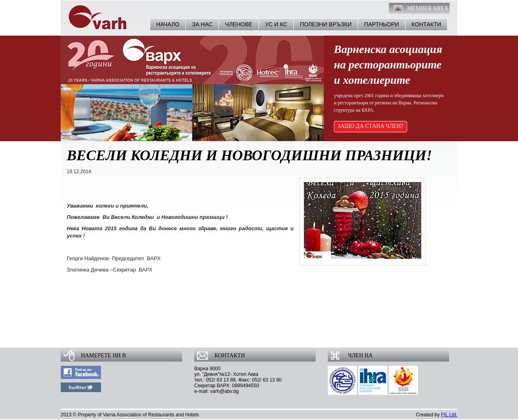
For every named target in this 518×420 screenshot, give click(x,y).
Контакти (426, 24)
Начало (168, 24)
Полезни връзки (326, 24)
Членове (239, 24)
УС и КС (276, 24)
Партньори (382, 24)
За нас (202, 24)
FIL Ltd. (449, 415)
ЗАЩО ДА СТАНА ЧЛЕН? (370, 126)
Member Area (428, 8)
